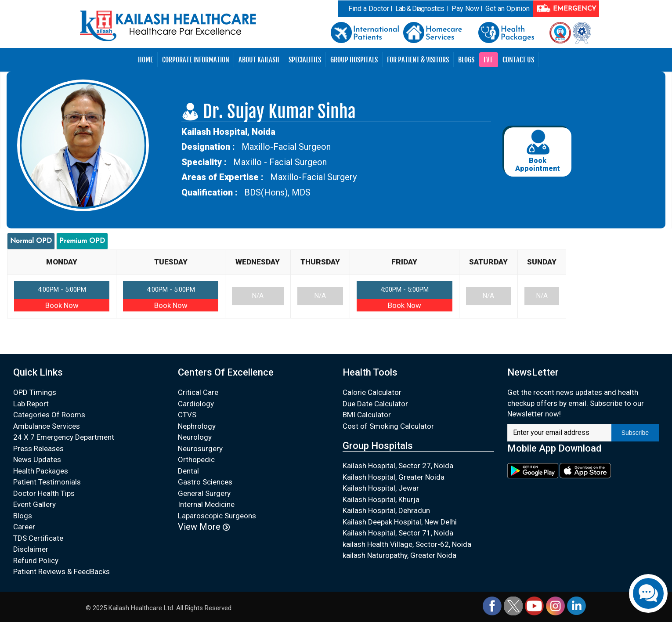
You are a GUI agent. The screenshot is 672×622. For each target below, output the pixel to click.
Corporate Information (196, 60)
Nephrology (197, 426)
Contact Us (518, 60)
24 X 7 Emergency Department (64, 437)
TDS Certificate (38, 538)
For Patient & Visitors (418, 60)
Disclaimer (31, 549)
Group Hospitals (354, 60)
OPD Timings (35, 392)
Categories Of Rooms (49, 415)
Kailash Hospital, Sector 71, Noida (398, 533)
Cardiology (196, 404)
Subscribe (635, 433)
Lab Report (31, 404)
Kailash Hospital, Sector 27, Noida (398, 466)
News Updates (37, 459)
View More (204, 527)
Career (24, 527)
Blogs (466, 60)
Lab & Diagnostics (420, 9)
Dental (188, 471)
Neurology (195, 437)
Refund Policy (36, 561)
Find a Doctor (369, 9)
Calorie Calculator (372, 392)
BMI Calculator (367, 415)
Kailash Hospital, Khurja (381, 499)
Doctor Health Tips (44, 493)
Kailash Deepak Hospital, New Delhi (400, 522)
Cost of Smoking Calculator (388, 426)
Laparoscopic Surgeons (217, 516)
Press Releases (38, 448)
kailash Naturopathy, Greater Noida (399, 555)
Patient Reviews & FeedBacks (61, 571)
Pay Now (465, 9)
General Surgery (204, 493)
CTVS (187, 415)
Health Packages (41, 471)
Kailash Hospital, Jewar (381, 488)
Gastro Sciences (205, 482)
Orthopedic (196, 459)
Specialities (305, 60)
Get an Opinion (508, 9)
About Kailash (259, 60)
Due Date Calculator (375, 404)
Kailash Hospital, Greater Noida (394, 477)
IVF (489, 60)
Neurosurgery (200, 448)
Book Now (62, 305)
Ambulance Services (47, 426)
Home (145, 60)
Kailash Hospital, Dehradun (386, 510)
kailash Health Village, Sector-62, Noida (407, 544)
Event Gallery (34, 504)
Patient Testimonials (47, 482)
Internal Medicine (206, 504)
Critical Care (198, 392)
